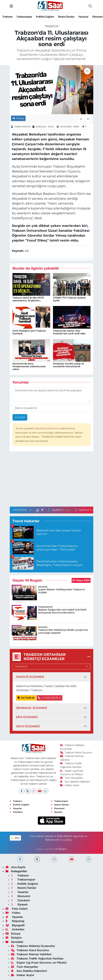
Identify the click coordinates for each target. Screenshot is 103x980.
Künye (13, 934)
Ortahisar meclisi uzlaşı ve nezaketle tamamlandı (68, 365)
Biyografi (15, 925)
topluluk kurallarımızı (47, 428)
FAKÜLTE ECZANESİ (30, 677)
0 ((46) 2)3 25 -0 (49, 698)
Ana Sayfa (15, 867)
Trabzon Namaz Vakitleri (31, 954)
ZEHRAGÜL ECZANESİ (32, 708)
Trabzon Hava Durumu (76, 753)
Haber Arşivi (70, 785)
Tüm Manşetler (72, 778)
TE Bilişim (61, 849)
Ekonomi (58, 808)
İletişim (14, 938)
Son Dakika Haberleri (75, 782)
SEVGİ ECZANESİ (28, 726)
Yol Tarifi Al (26, 698)
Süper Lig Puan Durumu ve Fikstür (39, 963)
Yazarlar (83, 17)
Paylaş (18, 118)
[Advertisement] (51, 480)
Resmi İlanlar (66, 17)
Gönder (20, 417)
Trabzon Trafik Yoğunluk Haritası (37, 959)
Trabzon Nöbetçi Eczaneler (33, 946)
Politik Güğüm (45, 17)
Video (13, 913)
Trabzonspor (24, 17)
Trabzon (8, 17)
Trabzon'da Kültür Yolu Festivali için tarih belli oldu (69, 332)
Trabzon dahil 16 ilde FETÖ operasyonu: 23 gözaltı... (28, 299)
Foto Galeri (16, 909)
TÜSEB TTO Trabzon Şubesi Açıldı (69, 299)
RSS (15, 838)
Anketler (15, 929)
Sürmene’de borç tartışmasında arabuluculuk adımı (29, 366)
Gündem (16, 812)
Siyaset (57, 812)
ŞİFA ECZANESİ (27, 717)
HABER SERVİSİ (22, 127)
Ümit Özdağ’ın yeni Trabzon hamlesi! (29, 332)
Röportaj (15, 921)
